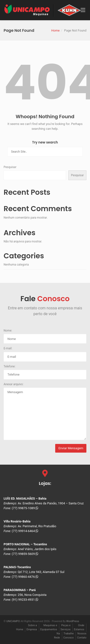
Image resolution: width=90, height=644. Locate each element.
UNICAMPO (13, 621)
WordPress (73, 621)
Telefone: (9, 366)
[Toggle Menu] (83, 10)
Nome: (8, 331)
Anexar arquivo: (14, 384)
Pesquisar (10, 167)
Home (55, 30)
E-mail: (8, 348)
